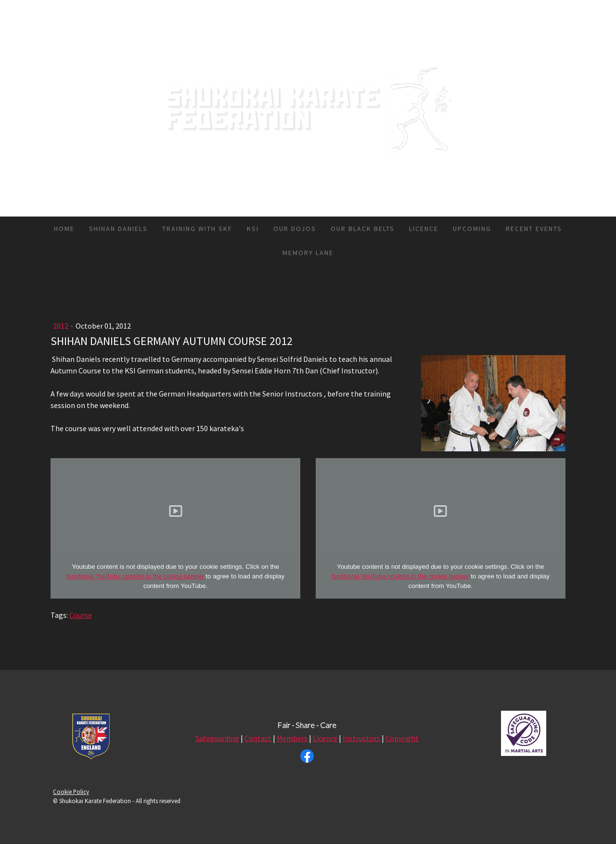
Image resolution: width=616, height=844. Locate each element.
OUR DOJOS (295, 229)
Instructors (361, 738)
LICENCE (424, 229)
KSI (253, 229)
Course (81, 615)
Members (292, 738)
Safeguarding (217, 738)
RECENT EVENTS (534, 229)
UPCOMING (472, 229)
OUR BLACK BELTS (363, 229)
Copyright (402, 738)
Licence (325, 738)
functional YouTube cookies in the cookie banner (135, 576)
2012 (61, 326)
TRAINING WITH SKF (197, 229)
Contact (258, 738)
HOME (64, 229)
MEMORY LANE (308, 253)
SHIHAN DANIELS (118, 229)
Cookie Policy (71, 792)
